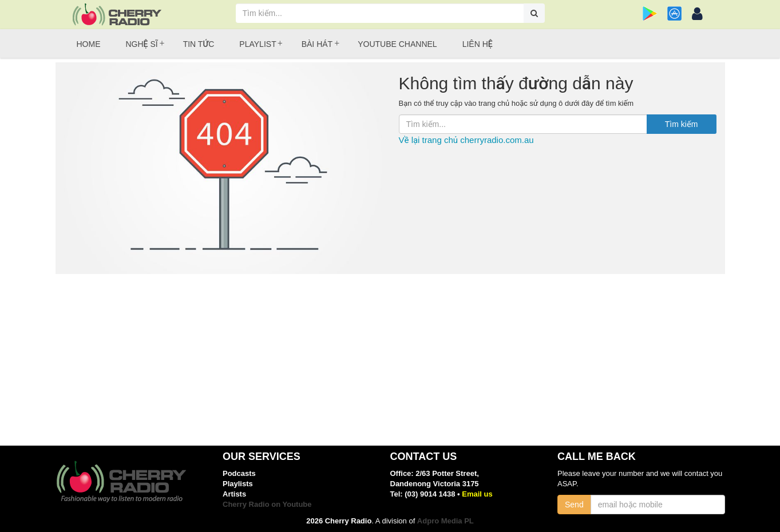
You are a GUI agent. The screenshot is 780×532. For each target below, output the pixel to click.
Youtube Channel (397, 44)
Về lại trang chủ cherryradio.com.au (466, 140)
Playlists (238, 484)
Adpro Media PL (446, 521)
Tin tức (199, 44)
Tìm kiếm (682, 124)
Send (574, 505)
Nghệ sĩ (142, 44)
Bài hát (317, 44)
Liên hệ (478, 44)
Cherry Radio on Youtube (267, 504)
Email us (477, 494)
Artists (234, 494)
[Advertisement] (390, 360)
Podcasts (239, 473)
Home (89, 44)
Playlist (258, 44)
